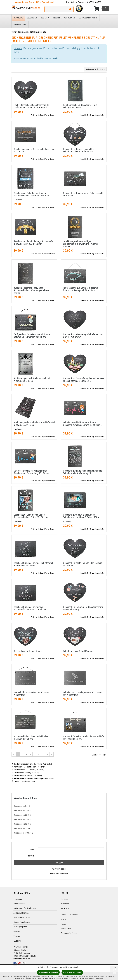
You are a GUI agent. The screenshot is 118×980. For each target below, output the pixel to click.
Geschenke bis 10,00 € (22, 810)
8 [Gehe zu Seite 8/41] (47, 754)
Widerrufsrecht (19, 904)
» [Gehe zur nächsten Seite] (51, 754)
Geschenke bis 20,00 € (22, 815)
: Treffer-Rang (95, 69)
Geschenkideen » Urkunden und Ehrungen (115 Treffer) (32, 778)
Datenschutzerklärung (22, 918)
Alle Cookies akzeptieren (48, 972)
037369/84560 (94, 2)
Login (32, 849)
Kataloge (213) (41, 32)
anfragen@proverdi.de (27, 956)
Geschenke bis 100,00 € (23, 828)
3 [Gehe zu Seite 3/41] (26, 754)
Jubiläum (45, 18)
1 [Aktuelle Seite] (18, 754)
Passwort (30, 856)
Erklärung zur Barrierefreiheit (25, 908)
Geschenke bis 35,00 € (22, 819)
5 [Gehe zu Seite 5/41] (35, 754)
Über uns (17, 931)
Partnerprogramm (20, 927)
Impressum (18, 899)
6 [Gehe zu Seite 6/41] (39, 754)
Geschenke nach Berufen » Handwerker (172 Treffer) (32, 764)
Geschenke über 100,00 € (23, 833)
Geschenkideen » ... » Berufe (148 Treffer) (28, 770)
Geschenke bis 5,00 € (22, 806)
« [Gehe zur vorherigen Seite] (14, 754)
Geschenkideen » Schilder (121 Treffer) (27, 776)
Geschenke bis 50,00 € (22, 824)
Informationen (20, 24)
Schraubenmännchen (88, 18)
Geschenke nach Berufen (64, 18)
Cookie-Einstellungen (22, 922)
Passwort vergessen (59, 869)
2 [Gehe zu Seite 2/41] (22, 754)
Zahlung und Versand (21, 913)
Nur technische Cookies (72, 972)
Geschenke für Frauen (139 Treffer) (25, 773)
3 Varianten (18, 429)
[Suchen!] (70, 9)
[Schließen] (115, 968)
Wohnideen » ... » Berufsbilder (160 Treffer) (28, 767)
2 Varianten (18, 200)
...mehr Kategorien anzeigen (23, 781)
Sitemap (17, 936)
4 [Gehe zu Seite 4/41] (30, 754)
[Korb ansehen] (101, 8)
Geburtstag (32, 18)
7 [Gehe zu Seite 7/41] (43, 754)
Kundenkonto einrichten (59, 873)
